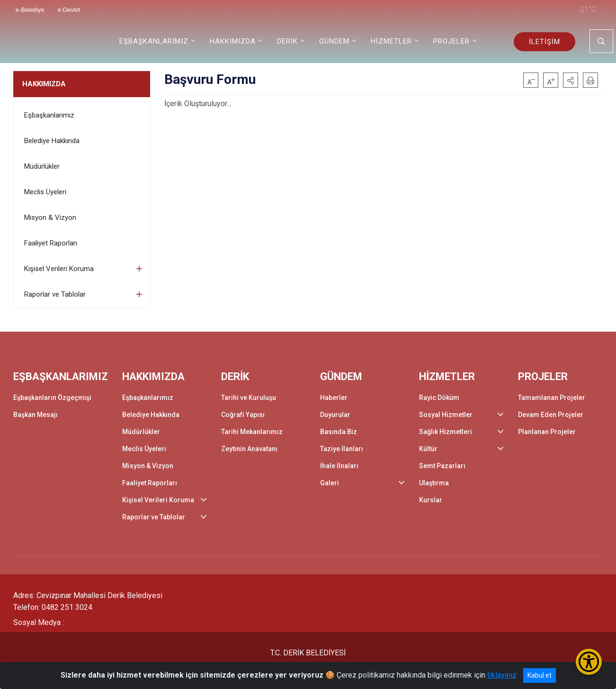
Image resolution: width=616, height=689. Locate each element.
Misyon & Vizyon (50, 218)
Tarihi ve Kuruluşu (249, 398)
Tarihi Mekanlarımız (252, 432)
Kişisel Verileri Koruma (59, 269)
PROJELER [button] (451, 41)
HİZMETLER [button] (391, 41)
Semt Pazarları (442, 466)
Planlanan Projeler (547, 432)
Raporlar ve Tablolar (55, 294)
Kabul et (540, 675)
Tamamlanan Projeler (552, 398)
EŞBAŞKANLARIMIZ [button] (154, 41)
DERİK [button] (287, 41)
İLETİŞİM (545, 42)
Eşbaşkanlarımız (49, 115)
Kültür (428, 449)
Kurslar (431, 500)
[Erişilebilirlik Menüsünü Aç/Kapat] (589, 662)
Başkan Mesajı (36, 415)
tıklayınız (502, 675)
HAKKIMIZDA (44, 84)
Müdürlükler (42, 166)
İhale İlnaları (339, 466)
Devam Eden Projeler (551, 415)
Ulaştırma (434, 483)
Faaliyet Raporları (51, 243)
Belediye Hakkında (52, 141)
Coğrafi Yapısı (243, 415)
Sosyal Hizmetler (446, 415)
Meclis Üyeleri (45, 192)
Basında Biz (339, 432)
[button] (571, 80)
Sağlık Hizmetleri (446, 432)
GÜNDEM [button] (334, 41)
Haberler (334, 398)
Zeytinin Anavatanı (249, 449)
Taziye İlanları (342, 449)
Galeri (330, 483)
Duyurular (335, 415)
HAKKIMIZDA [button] (233, 41)
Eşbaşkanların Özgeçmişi (52, 398)
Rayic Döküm (439, 398)
